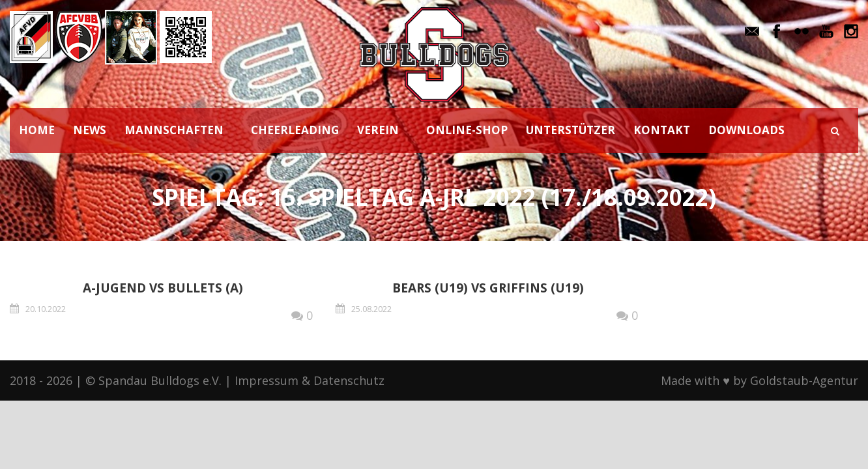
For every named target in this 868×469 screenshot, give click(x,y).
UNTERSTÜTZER (571, 130)
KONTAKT (662, 130)
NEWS (90, 130)
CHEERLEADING (295, 130)
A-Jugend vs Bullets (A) (163, 288)
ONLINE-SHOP (467, 130)
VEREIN (378, 130)
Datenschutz (349, 380)
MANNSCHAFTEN (174, 130)
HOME (37, 130)
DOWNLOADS (746, 130)
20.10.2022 (46, 309)
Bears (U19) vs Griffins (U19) (488, 288)
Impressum (267, 380)
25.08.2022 (371, 309)
